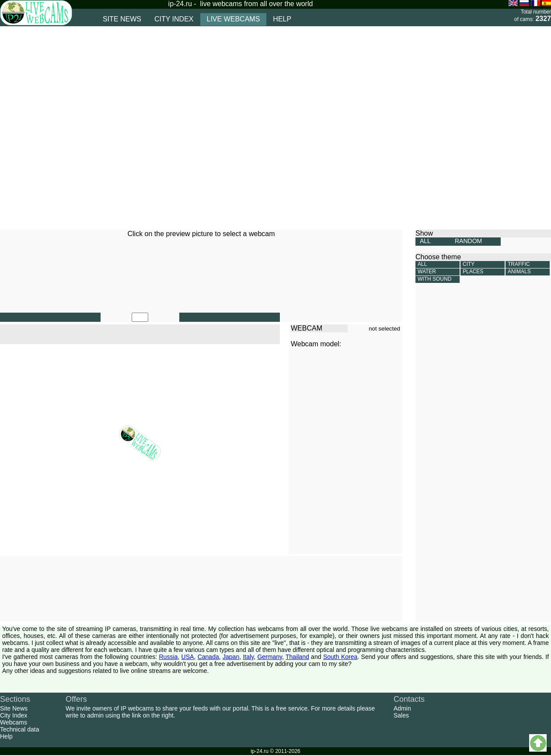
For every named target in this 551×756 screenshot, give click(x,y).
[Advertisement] (97, 128)
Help (6, 736)
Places (473, 272)
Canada (208, 657)
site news (122, 19)
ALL (425, 241)
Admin (402, 708)
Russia (169, 657)
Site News (14, 708)
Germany (270, 657)
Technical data (20, 729)
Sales (401, 715)
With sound (434, 279)
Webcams (14, 722)
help (282, 19)
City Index (14, 715)
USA (188, 657)
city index (174, 19)
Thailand (297, 657)
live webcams (234, 19)
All (422, 264)
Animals (519, 272)
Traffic (519, 264)
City (469, 264)
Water (427, 272)
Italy (248, 657)
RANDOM (468, 241)
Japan (231, 657)
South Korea (340, 657)
